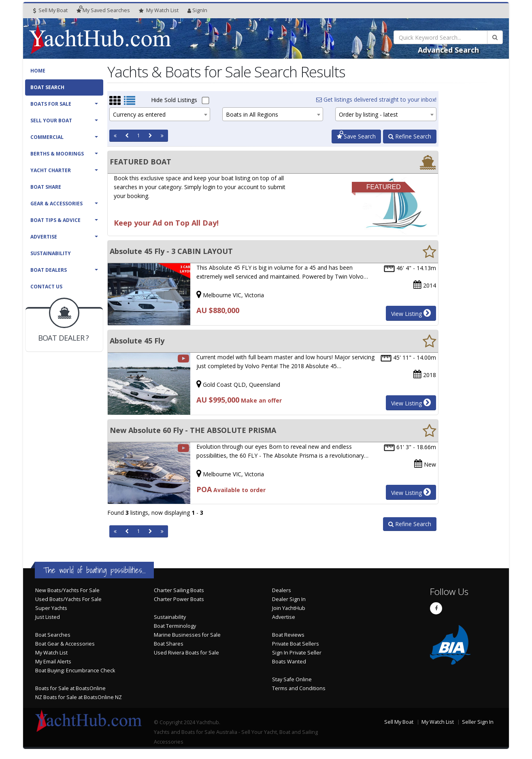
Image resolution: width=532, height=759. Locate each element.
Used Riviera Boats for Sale (186, 653)
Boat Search (47, 87)
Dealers (282, 590)
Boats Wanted (289, 662)
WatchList (159, 11)
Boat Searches (53, 635)
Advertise (44, 237)
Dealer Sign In (289, 599)
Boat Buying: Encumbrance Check (75, 671)
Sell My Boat (50, 10)
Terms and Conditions (299, 688)
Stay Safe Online (292, 679)
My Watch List (51, 653)
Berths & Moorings (57, 154)
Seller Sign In (478, 722)
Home (38, 71)
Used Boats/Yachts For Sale (68, 599)
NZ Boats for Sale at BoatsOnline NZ (79, 697)
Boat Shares (169, 644)
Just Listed (48, 617)
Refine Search (410, 136)
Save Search (356, 136)
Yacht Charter (51, 170)
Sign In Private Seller (297, 653)
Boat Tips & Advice (55, 220)
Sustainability (51, 253)
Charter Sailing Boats (179, 590)
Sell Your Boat (51, 120)
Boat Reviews (288, 635)
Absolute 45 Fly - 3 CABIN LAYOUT (171, 251)
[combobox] (160, 114)
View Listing (411, 313)
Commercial (47, 137)
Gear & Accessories (56, 204)
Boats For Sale (51, 104)
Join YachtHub (289, 608)
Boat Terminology (175, 626)
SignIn (197, 10)
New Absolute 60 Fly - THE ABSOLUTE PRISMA (193, 430)
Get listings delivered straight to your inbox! (376, 99)
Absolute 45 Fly (137, 341)
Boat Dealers (49, 270)
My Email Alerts (53, 662)
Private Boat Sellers (296, 644)
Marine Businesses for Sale (187, 635)
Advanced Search (448, 50)
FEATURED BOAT (140, 162)
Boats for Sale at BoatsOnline (70, 688)
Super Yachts (51, 608)
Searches (103, 10)
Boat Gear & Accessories (65, 644)
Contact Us (46, 287)
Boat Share (46, 187)
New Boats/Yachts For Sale (67, 590)
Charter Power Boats (179, 599)
